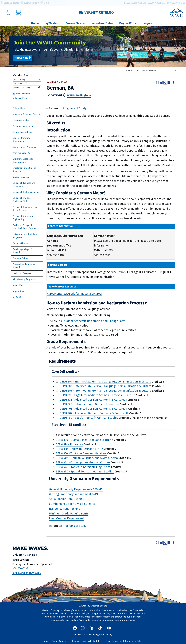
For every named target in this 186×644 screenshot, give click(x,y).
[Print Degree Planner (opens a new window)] (157, 82)
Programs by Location (23, 126)
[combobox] (151, 70)
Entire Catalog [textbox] (19, 80)
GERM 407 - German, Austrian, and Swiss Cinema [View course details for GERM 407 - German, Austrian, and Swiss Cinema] (87, 458)
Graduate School (20, 258)
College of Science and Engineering (23, 218)
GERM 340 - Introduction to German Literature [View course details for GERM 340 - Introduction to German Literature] (89, 404)
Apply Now (21, 58)
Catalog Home (19, 108)
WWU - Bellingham (79, 95)
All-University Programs (24, 279)
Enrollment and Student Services (24, 170)
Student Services (21, 177)
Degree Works (128, 23)
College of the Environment (26, 192)
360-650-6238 (20, 568)
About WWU (18, 285)
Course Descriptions (22, 132)
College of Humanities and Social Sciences (25, 209)
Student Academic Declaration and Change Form (94, 321)
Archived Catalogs (21, 153)
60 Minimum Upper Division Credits (72, 504)
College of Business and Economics (24, 185)
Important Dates (102, 23)
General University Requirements (21, 140)
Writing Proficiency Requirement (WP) (73, 494)
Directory (172, 3)
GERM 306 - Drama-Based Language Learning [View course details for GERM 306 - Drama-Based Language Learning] (84, 440)
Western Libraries (21, 243)
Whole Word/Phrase (23, 94)
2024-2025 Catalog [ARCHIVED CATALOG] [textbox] (141, 70)
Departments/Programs (24, 147)
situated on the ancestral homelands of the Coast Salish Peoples (93, 612)
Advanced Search (22, 98)
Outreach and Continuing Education (25, 266)
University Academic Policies (26, 114)
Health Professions (22, 273)
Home (35, 23)
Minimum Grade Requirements (69, 514)
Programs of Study (22, 120)
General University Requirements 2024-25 (76, 489)
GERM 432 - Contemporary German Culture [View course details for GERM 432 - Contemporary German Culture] (83, 462)
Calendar (160, 3)
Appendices (18, 291)
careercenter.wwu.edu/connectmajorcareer (75, 294)
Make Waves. (30, 548)
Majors (148, 23)
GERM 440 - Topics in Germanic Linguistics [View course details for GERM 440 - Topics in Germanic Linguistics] (83, 467)
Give (44, 3)
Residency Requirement (64, 509)
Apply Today (30, 3)
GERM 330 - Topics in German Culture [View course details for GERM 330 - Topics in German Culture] (79, 449)
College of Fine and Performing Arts (22, 200)
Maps (182, 3)
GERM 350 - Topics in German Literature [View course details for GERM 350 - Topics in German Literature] (81, 453)
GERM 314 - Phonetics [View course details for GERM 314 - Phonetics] (69, 444)
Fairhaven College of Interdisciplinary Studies (24, 227)
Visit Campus (9, 3)
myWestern (130, 3)
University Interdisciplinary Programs (26, 236)
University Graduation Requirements (23, 160)
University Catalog (96, 12)
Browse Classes (75, 23)
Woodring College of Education (22, 251)
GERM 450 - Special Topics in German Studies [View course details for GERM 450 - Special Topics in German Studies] (89, 418)
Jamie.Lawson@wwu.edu (27, 573)
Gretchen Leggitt (99, 606)
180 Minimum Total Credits (66, 499)
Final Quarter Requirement (67, 518)
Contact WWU (146, 3)
